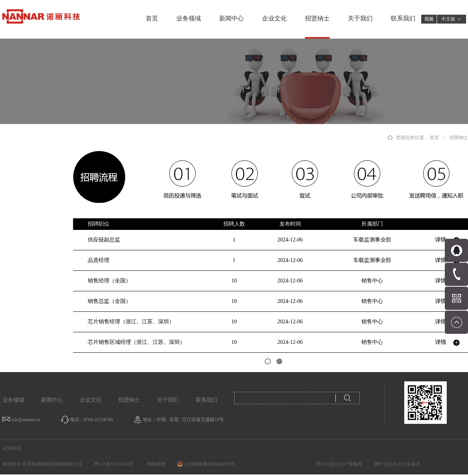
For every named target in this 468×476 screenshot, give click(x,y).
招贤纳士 (459, 138)
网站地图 (155, 464)
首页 (152, 18)
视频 (429, 19)
